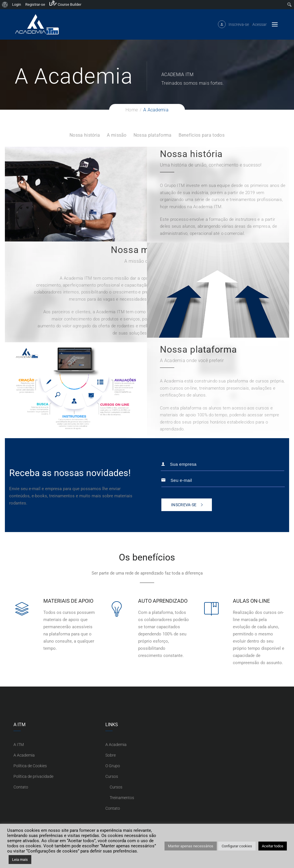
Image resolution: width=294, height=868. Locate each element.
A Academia (24, 755)
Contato (21, 787)
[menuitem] (5, 5)
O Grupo (113, 766)
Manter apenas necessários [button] (191, 846)
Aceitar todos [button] (273, 846)
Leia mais (20, 860)
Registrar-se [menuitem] (35, 4)
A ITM (19, 745)
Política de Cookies (30, 766)
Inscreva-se (239, 26)
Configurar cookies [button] (237, 846)
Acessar (260, 26)
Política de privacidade (33, 776)
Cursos (112, 776)
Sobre (111, 755)
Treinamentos (122, 798)
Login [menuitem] (17, 4)
